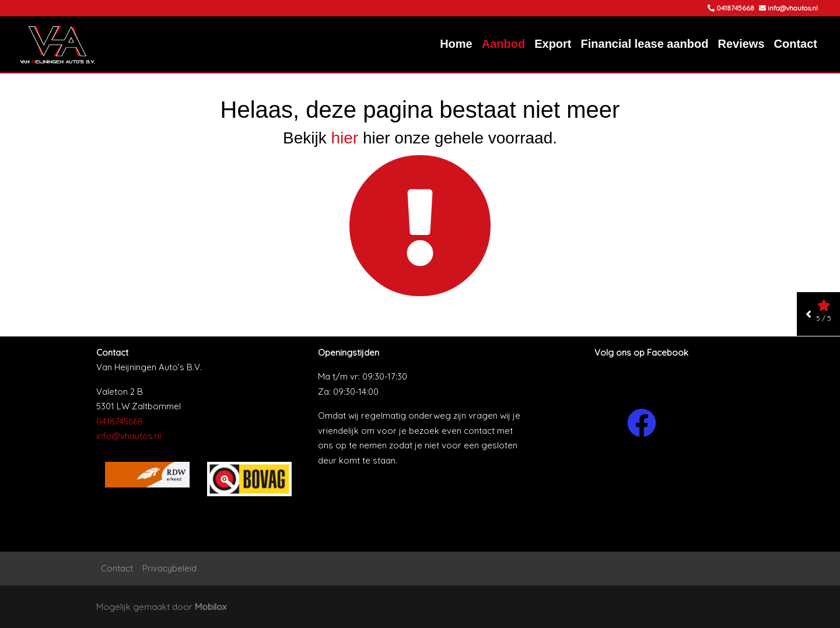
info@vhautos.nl (129, 436)
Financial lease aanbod (645, 44)
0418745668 (120, 421)
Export (553, 44)
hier (344, 138)
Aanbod (503, 44)
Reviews (741, 44)
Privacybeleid (169, 568)
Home (456, 44)
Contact (796, 44)
